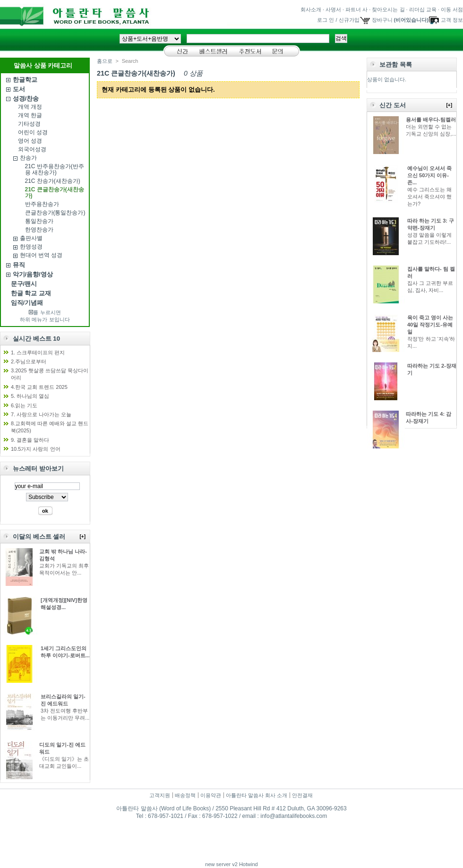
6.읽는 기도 (24, 405)
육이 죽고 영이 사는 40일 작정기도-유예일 (430, 325)
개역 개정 (30, 107)
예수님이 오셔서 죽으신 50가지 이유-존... (429, 175)
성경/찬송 (26, 99)
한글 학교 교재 (31, 293)
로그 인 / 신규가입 (338, 20)
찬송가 (28, 158)
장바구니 (382, 20)
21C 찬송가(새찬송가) (53, 181)
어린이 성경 (33, 132)
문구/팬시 (24, 284)
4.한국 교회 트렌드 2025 (39, 387)
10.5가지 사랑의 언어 (36, 449)
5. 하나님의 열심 (30, 396)
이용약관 (211, 795)
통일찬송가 (39, 221)
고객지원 (160, 795)
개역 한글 (30, 115)
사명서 (333, 9)
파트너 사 (356, 9)
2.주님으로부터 (29, 361)
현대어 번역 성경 (41, 255)
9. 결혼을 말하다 (30, 440)
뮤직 (19, 265)
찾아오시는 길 (388, 9)
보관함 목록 (396, 64)
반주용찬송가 (42, 204)
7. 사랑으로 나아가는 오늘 (41, 414)
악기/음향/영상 (33, 274)
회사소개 (311, 9)
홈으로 (105, 61)
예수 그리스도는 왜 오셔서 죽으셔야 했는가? (429, 197)
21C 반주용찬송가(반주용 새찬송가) (55, 169)
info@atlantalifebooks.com (294, 816)
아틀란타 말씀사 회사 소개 (257, 795)
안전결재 (302, 795)
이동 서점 (452, 9)
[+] (83, 537)
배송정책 (185, 795)
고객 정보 (452, 20)
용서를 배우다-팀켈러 (431, 120)
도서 (19, 89)
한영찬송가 (39, 230)
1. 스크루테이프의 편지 (38, 352)
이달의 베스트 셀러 (39, 537)
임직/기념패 (27, 303)
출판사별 (31, 238)
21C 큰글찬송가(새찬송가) (55, 193)
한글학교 (25, 80)
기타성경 (29, 124)
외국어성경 (32, 149)
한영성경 (31, 247)
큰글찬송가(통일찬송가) (55, 213)
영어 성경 (30, 141)
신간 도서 (393, 105)
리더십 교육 (423, 9)
